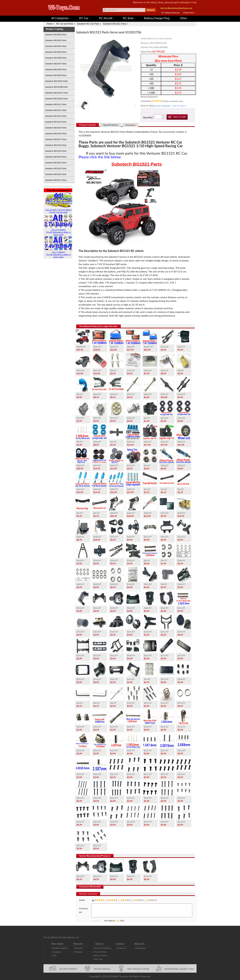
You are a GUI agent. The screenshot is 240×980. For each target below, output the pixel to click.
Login (117, 921)
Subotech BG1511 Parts (56, 104)
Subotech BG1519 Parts (56, 151)
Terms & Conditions (103, 948)
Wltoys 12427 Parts (137, 14)
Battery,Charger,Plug (158, 18)
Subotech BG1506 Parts (56, 58)
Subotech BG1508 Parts (56, 69)
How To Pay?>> (180, 106)
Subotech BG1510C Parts (56, 93)
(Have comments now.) (172, 101)
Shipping (78, 952)
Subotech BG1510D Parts (56, 99)
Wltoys (154, 2)
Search (151, 10)
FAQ (54, 956)
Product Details (88, 125)
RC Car (85, 18)
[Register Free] (189, 2)
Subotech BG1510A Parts (56, 81)
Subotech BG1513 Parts (56, 116)
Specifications (111, 125)
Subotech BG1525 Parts (56, 174)
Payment (78, 948)
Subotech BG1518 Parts (56, 145)
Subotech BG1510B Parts (56, 87)
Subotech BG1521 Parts (56, 163)
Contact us (122, 948)
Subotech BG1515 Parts (56, 128)
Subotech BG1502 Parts (56, 35)
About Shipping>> (163, 106)
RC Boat (129, 18)
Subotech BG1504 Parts (56, 46)
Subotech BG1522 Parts (56, 168)
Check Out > (189, 13)
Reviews (130, 125)
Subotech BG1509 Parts (56, 75)
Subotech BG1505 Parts (56, 52)
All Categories (61, 18)
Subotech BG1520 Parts (56, 157)
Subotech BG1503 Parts (56, 40)
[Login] (175, 2)
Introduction (141, 948)
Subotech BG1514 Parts (56, 122)
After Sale (98, 959)
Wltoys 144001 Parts (123, 14)
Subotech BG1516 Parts (56, 134)
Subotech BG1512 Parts (56, 110)
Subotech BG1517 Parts (56, 139)
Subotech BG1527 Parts (56, 180)
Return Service (101, 956)
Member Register (60, 948)
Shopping (57, 952)
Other (184, 18)
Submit (97, 921)
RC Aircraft (106, 18)
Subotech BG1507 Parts (56, 64)
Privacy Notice (100, 952)
